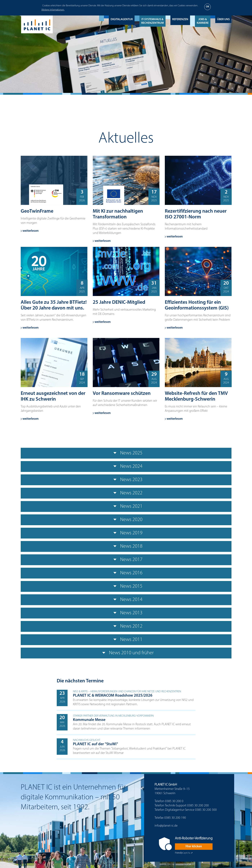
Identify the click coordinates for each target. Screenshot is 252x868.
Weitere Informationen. (53, 10)
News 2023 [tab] (126, 480)
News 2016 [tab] (126, 573)
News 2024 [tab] (126, 466)
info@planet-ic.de (166, 826)
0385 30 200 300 (206, 810)
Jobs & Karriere (203, 21)
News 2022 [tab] (126, 493)
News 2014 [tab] (126, 600)
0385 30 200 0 (174, 801)
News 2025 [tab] (126, 453)
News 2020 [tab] (126, 520)
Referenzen (180, 19)
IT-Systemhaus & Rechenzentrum (152, 21)
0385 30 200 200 (198, 806)
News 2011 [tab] (126, 640)
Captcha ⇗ (184, 853)
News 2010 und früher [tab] (126, 653)
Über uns (223, 19)
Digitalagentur (122, 19)
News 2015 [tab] (126, 586)
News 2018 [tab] (126, 546)
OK (208, 7)
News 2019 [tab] (126, 533)
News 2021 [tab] (126, 506)
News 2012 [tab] (126, 626)
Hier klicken (194, 846)
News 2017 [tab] (126, 560)
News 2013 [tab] (126, 613)
